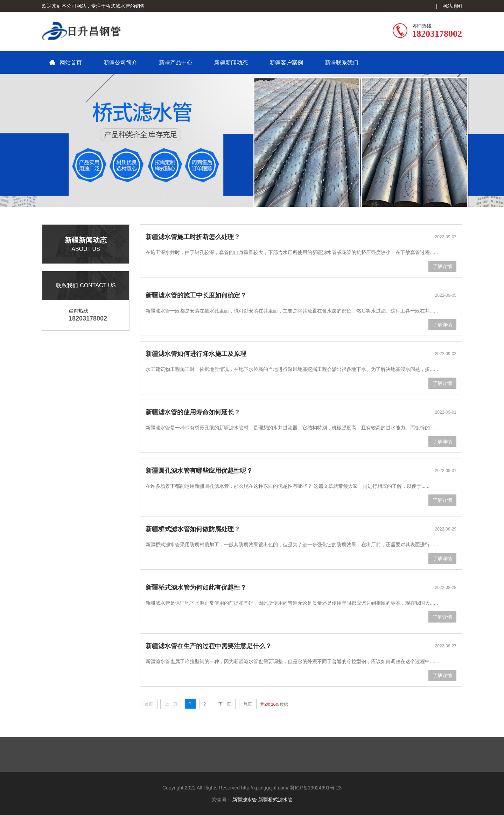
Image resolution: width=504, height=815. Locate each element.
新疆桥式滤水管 (275, 800)
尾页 (248, 704)
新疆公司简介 (120, 62)
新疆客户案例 (286, 62)
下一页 (225, 704)
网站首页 (71, 62)
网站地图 (452, 6)
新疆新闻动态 (231, 62)
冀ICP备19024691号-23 (316, 788)
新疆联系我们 (342, 62)
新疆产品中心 (176, 62)
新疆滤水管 (245, 800)
